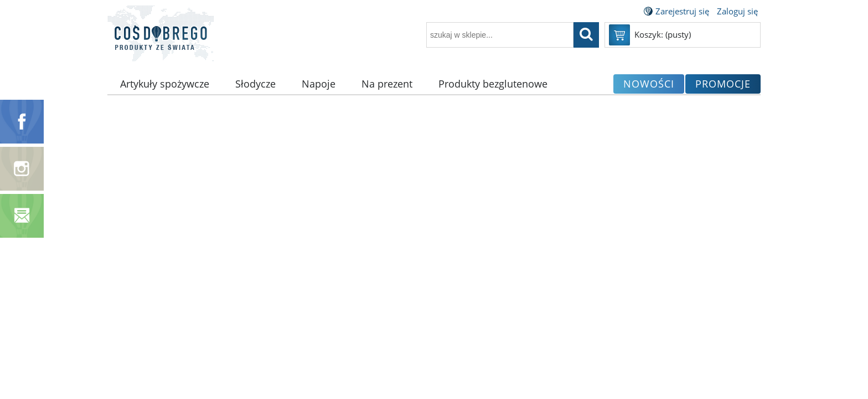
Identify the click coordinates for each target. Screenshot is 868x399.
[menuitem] (165, 84)
